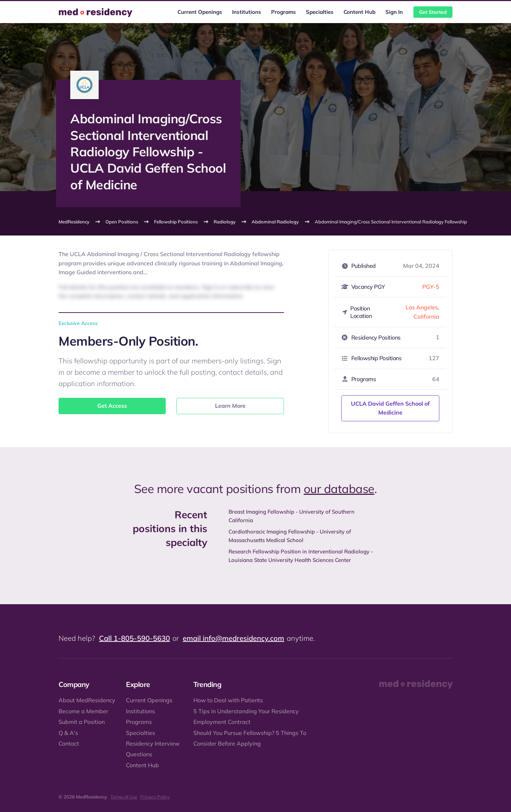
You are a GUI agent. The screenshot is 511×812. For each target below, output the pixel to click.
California (426, 316)
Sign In (394, 12)
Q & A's (68, 733)
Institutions (247, 12)
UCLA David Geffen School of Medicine (390, 408)
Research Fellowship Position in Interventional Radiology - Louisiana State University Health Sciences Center (301, 556)
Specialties (320, 12)
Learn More (230, 406)
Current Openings (200, 12)
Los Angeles (422, 307)
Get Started (433, 12)
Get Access (112, 406)
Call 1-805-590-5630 (134, 638)
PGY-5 (431, 287)
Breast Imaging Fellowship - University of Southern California (292, 516)
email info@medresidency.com (233, 638)
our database (339, 489)
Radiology (225, 222)
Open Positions (122, 222)
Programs (284, 12)
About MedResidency (87, 700)
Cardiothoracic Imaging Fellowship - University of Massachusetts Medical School (290, 536)
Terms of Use (124, 797)
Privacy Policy (155, 797)
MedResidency (74, 222)
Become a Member (83, 711)
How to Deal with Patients (228, 700)
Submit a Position (82, 722)
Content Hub (359, 12)
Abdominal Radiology (275, 222)
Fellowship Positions (176, 222)
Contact (69, 743)
